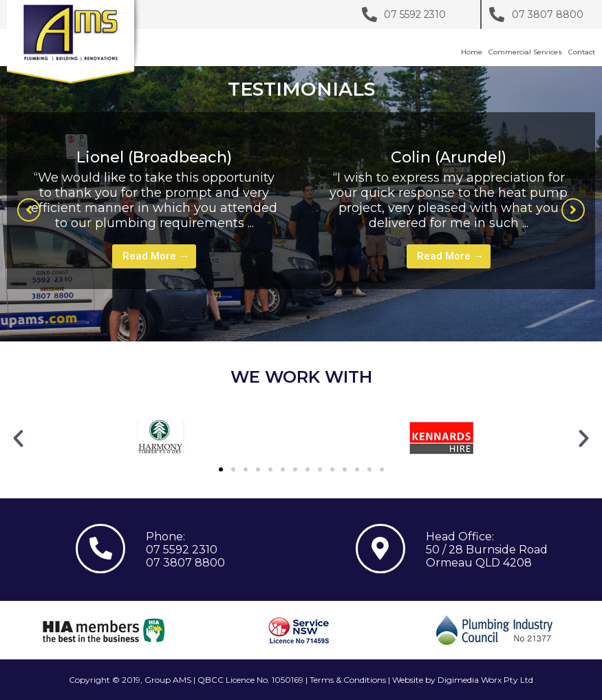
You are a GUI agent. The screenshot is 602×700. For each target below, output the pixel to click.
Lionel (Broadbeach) (154, 157)
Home (472, 52)
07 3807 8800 (185, 563)
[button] (29, 210)
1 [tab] (308, 317)
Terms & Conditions (348, 680)
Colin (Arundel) (449, 157)
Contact (582, 52)
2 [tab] (322, 317)
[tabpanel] (154, 201)
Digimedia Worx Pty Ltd (485, 680)
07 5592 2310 (182, 550)
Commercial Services (525, 52)
